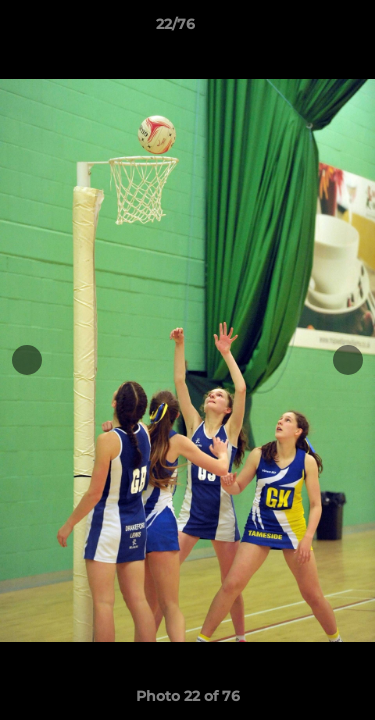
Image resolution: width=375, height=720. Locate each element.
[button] (303, 29)
